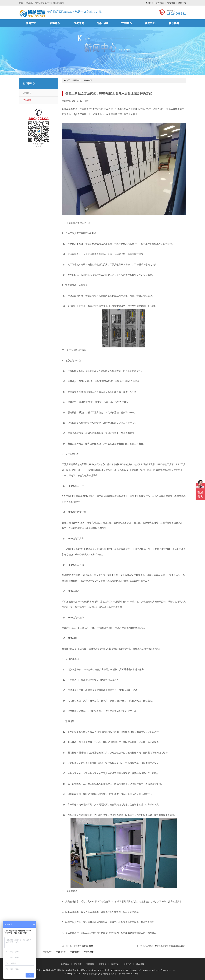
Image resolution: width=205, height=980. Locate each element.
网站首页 (65, 964)
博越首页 (31, 23)
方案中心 (126, 23)
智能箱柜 (55, 23)
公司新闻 (27, 93)
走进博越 (79, 23)
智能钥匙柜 (47, 952)
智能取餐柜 (89, 952)
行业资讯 (27, 100)
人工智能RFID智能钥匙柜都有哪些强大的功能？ (165, 946)
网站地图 (171, 3)
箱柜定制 (102, 23)
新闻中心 (150, 23)
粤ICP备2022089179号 (128, 974)
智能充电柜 (61, 952)
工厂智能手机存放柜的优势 (81, 946)
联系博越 (174, 23)
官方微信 (160, 3)
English (149, 3)
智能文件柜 (75, 952)
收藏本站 (182, 3)
